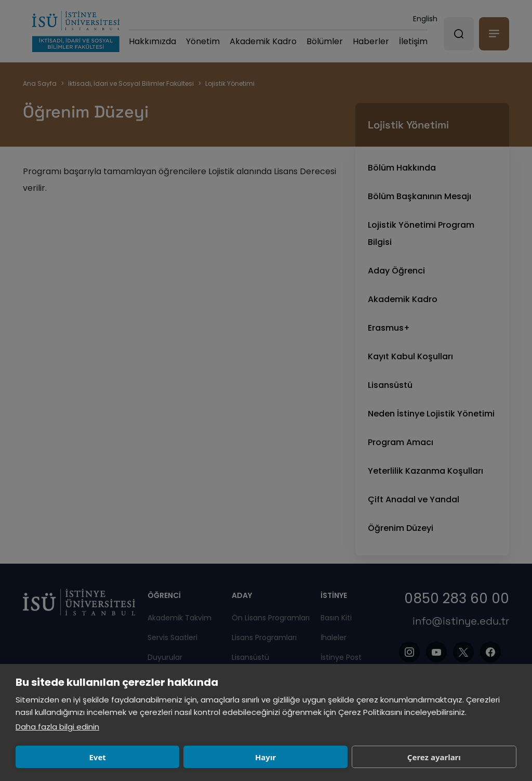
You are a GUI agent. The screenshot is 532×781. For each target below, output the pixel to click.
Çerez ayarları (270, 757)
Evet (65, 757)
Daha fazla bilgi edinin (57, 727)
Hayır (167, 757)
